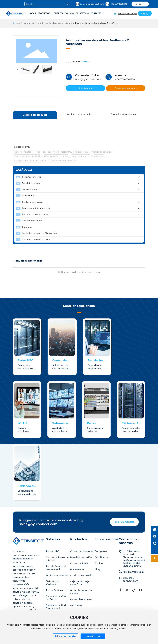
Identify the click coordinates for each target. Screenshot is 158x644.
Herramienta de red (82, 599)
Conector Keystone (81, 551)
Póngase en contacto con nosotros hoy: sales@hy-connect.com (52, 522)
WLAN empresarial (57, 575)
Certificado (101, 557)
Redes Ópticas (54, 590)
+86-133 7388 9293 (134, 572)
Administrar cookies (66, 636)
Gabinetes (76, 605)
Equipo (99, 563)
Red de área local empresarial (56, 568)
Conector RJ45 (79, 563)
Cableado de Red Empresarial (56, 607)
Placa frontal (78, 569)
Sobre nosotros (106, 539)
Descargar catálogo (127, 14)
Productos (29, 23)
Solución (53, 539)
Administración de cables (49, 23)
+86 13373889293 (118, 4)
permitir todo (93, 636)
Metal (68, 23)
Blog (97, 569)
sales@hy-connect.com (92, 4)
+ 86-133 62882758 (125, 79)
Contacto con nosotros (130, 541)
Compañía (101, 551)
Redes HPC (25, 360)
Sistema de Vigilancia (52, 583)
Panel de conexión (81, 557)
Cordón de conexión (82, 575)
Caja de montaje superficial (80, 583)
